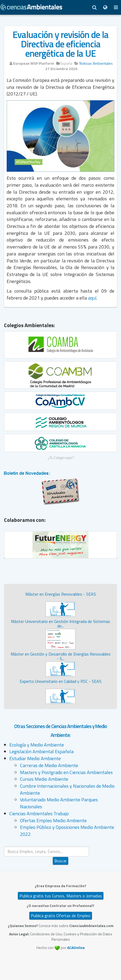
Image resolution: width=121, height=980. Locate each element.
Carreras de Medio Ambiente (49, 765)
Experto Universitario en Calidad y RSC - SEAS (61, 681)
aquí (92, 298)
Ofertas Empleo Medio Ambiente (53, 820)
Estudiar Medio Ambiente (35, 758)
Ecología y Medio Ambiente (37, 745)
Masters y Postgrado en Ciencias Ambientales (66, 772)
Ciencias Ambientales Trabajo (39, 814)
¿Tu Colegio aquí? (61, 458)
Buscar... (61, 847)
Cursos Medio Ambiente (44, 779)
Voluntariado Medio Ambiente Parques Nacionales (59, 803)
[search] (47, 851)
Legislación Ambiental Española (41, 751)
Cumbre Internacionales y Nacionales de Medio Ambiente (67, 789)
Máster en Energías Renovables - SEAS (61, 594)
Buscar (61, 861)
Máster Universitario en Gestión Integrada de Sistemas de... (61, 624)
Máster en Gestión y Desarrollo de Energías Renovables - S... (61, 656)
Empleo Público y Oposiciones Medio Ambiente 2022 (67, 831)
